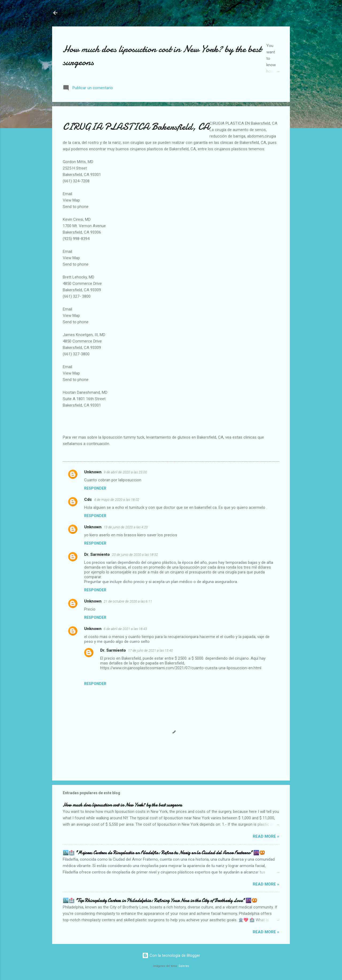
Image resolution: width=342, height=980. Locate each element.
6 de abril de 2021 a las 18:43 (125, 629)
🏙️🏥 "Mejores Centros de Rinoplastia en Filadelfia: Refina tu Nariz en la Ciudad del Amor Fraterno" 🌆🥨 (164, 853)
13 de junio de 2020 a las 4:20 (126, 527)
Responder (95, 488)
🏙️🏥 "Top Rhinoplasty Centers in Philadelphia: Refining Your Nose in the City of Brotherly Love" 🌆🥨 (160, 901)
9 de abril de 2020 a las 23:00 (125, 472)
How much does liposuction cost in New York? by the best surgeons (122, 805)
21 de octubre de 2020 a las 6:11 (128, 601)
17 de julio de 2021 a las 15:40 (150, 650)
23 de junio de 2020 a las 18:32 (135, 555)
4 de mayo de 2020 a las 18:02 (117, 500)
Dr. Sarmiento (97, 554)
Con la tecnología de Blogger (171, 955)
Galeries (184, 966)
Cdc (88, 499)
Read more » (266, 836)
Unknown (93, 472)
